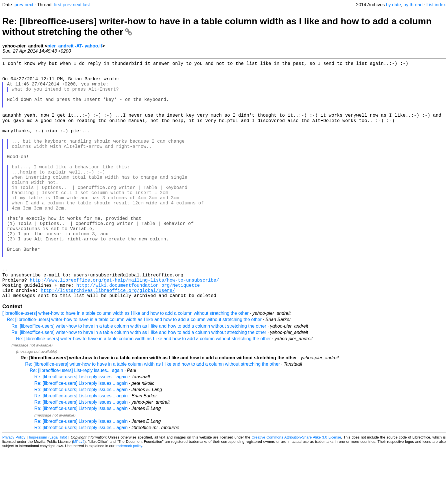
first (58, 5)
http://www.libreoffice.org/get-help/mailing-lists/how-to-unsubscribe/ (124, 328)
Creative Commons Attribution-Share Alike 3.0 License (296, 489)
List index (436, 5)
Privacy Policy (14, 489)
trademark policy (129, 498)
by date (393, 5)
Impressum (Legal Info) (48, 489)
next (29, 5)
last (86, 5)
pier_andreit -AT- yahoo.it (75, 46)
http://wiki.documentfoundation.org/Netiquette (138, 334)
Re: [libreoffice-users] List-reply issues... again (76, 422)
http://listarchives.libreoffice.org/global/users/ (108, 341)
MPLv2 (79, 493)
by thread (413, 5)
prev (19, 5)
